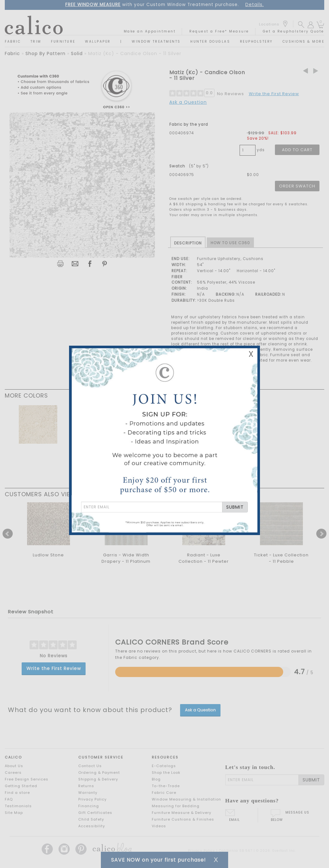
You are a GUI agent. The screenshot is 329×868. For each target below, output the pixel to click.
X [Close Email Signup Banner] (251, 354)
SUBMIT (235, 507)
